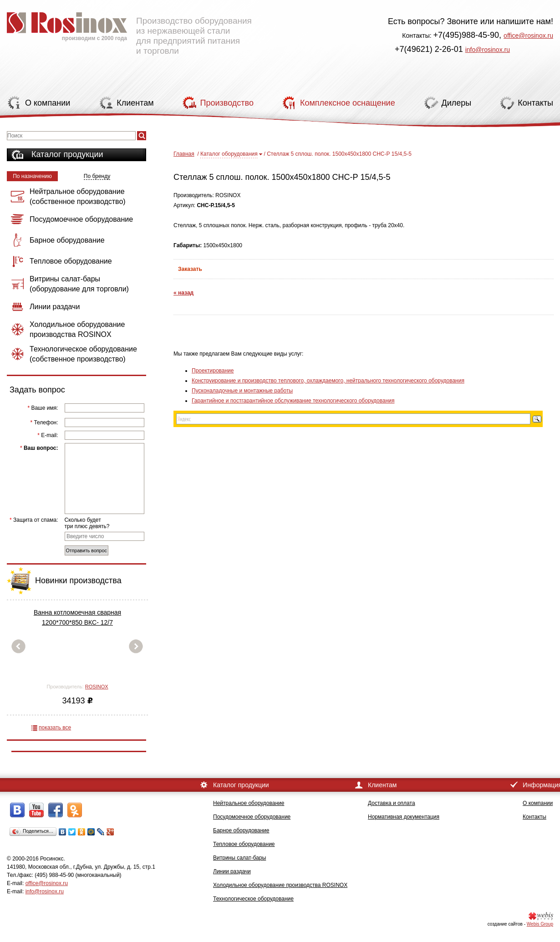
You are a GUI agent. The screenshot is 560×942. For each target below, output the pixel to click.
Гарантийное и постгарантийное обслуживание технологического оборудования (293, 401)
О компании (538, 803)
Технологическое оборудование (253, 899)
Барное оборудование (241, 830)
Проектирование (213, 371)
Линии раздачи (232, 871)
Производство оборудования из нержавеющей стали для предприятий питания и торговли (129, 30)
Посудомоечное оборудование (252, 817)
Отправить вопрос (87, 550)
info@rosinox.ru (488, 50)
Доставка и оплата (392, 803)
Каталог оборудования (229, 154)
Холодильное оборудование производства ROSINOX (280, 885)
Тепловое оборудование (244, 844)
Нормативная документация (404, 817)
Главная (184, 154)
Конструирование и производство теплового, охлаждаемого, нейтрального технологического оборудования (328, 381)
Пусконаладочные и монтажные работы (242, 391)
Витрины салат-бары (239, 858)
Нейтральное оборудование (249, 803)
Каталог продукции (67, 154)
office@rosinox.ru (528, 36)
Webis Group (540, 924)
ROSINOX (97, 687)
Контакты (535, 817)
